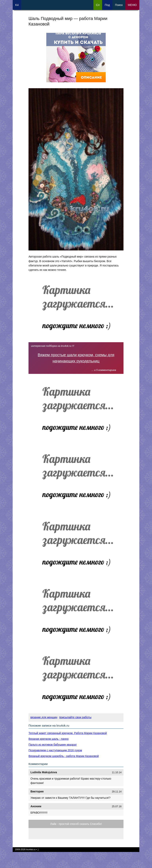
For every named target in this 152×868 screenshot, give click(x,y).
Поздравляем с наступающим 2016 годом (55, 750)
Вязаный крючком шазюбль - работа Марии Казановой (64, 756)
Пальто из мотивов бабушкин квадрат (53, 745)
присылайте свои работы (75, 717)
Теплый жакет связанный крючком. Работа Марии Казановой (68, 733)
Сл (98, 5)
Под (107, 5)
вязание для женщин (44, 717)
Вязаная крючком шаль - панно (48, 739)
